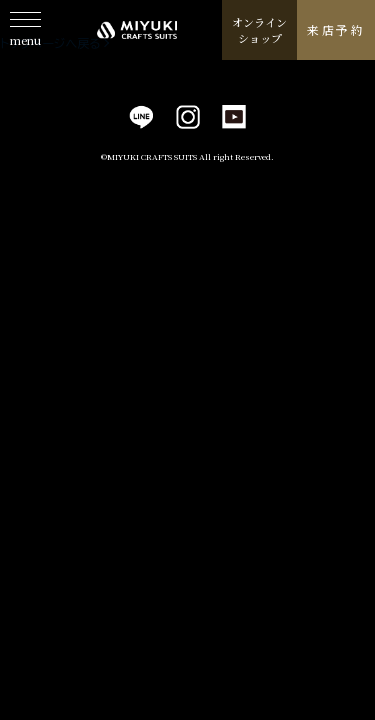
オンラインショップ (259, 30)
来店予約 (336, 29)
